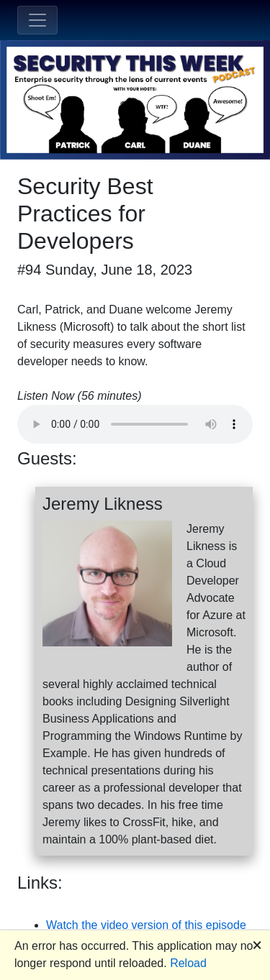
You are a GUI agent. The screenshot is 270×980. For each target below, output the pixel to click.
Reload (188, 963)
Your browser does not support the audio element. (135, 424)
